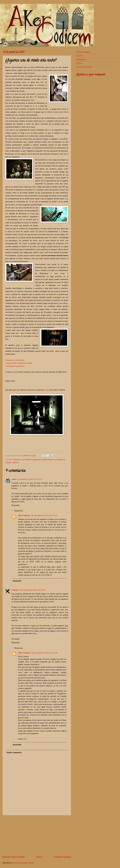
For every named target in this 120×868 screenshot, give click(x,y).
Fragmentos (37, 459)
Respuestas (19, 511)
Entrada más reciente (14, 857)
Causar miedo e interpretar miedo (19, 363)
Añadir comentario (14, 752)
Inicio (39, 857)
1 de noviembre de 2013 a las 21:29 (44, 653)
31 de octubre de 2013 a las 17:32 (29, 479)
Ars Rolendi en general (15, 366)
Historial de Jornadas (84, 67)
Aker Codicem (24, 515)
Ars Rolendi (27, 459)
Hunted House (48, 459)
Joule (14, 479)
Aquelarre (17, 459)
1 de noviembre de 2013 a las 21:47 (44, 515)
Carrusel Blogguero (84, 52)
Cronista (15, 590)
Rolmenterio (81, 59)
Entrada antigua (63, 857)
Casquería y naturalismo (15, 360)
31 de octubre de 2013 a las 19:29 (32, 590)
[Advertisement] (37, 835)
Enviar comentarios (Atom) (24, 863)
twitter (47, 390)
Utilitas (79, 63)
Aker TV (79, 56)
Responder (16, 505)
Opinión (15, 462)
